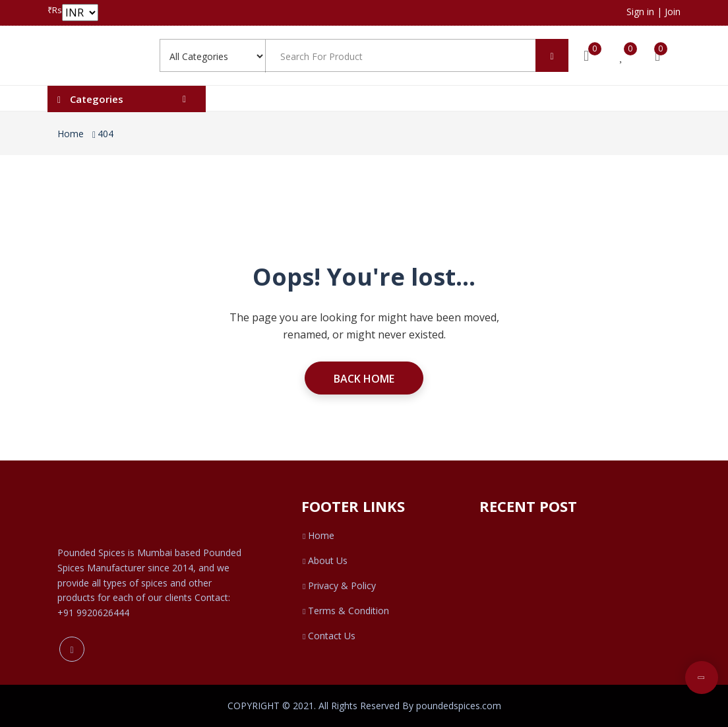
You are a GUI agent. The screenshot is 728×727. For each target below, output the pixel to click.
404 (106, 134)
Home (71, 134)
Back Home (364, 379)
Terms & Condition (345, 611)
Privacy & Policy (339, 585)
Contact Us (328, 636)
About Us (324, 560)
